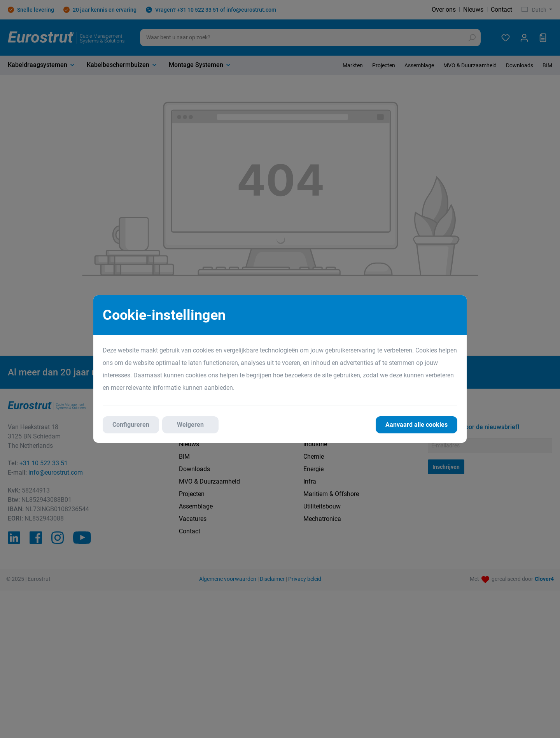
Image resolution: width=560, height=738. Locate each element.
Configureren (131, 425)
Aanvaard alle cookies (416, 425)
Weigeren (190, 425)
